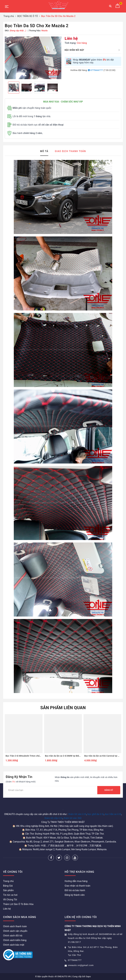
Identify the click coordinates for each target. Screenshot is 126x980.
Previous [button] (5, 88)
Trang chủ (8, 881)
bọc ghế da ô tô (96, 814)
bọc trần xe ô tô (113, 814)
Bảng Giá (8, 886)
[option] (33, 58)
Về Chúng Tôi (10, 900)
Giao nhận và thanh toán (77, 886)
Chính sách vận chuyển (15, 931)
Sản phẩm (8, 890)
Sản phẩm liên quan (63, 708)
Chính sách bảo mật (14, 945)
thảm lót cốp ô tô (53, 818)
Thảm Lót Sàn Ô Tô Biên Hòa (18, 904)
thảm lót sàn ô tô (77, 814)
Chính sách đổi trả (13, 936)
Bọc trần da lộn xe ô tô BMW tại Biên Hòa (65, 756)
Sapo (88, 976)
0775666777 (95, 70)
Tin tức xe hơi (10, 895)
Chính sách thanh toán (15, 926)
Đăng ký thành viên (75, 895)
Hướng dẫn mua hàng (76, 881)
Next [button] (61, 88)
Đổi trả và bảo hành (75, 890)
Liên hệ (7, 909)
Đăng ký (109, 790)
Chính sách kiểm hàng (15, 940)
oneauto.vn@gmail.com (81, 965)
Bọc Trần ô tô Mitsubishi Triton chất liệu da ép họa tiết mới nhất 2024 (39, 756)
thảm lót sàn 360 (73, 818)
